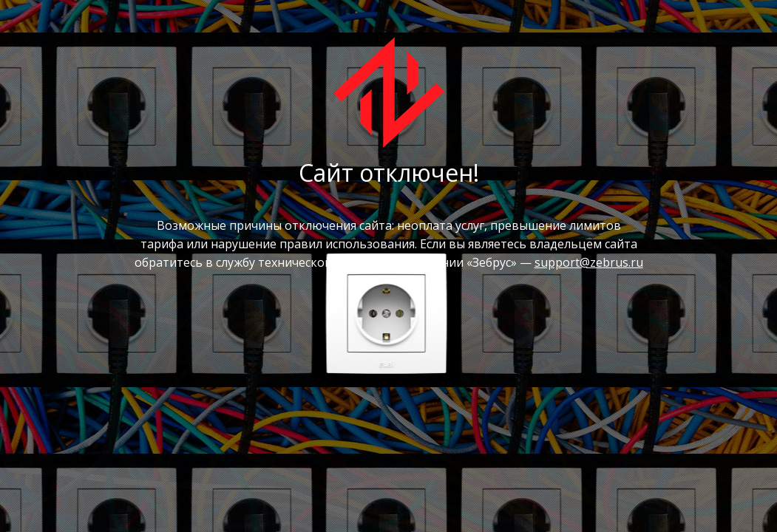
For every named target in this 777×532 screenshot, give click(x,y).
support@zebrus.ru (589, 262)
